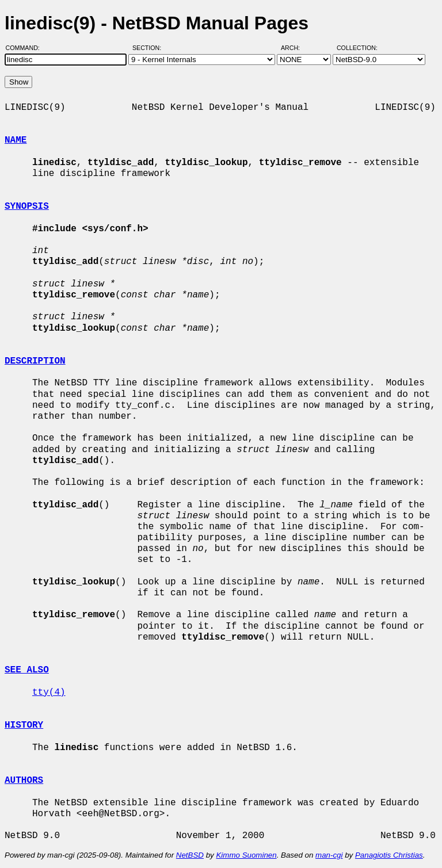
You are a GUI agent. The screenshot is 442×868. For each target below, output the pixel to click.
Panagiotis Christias (389, 855)
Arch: (296, 48)
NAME (16, 140)
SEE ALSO (27, 670)
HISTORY (24, 725)
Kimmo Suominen (246, 855)
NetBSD (190, 855)
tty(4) (49, 693)
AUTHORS (24, 781)
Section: (149, 48)
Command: (26, 48)
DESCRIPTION (35, 361)
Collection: (357, 48)
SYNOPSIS (27, 207)
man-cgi (329, 855)
